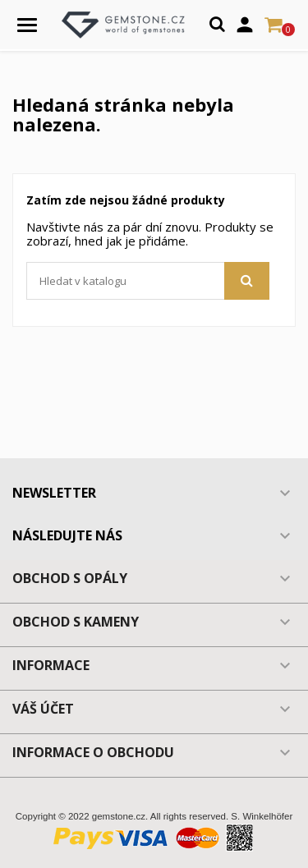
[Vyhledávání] (148, 281)
